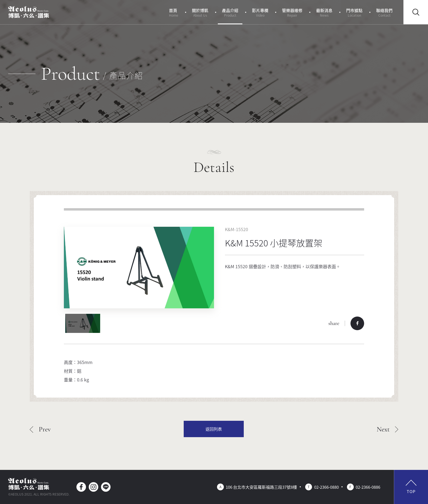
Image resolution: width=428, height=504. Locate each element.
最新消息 (324, 12)
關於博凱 (200, 12)
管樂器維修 (292, 12)
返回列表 (214, 429)
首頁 (174, 12)
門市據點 (354, 12)
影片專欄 (260, 12)
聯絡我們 (384, 12)
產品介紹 (230, 12)
